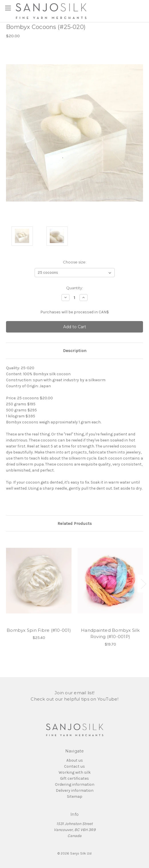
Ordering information (75, 784)
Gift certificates (74, 778)
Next (143, 584)
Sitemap (75, 796)
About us (75, 760)
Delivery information (75, 790)
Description (75, 351)
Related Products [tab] (75, 523)
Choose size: (75, 262)
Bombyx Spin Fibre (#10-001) (39, 630)
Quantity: (74, 288)
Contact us (74, 766)
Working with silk (75, 772)
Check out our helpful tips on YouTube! (74, 699)
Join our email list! (74, 693)
